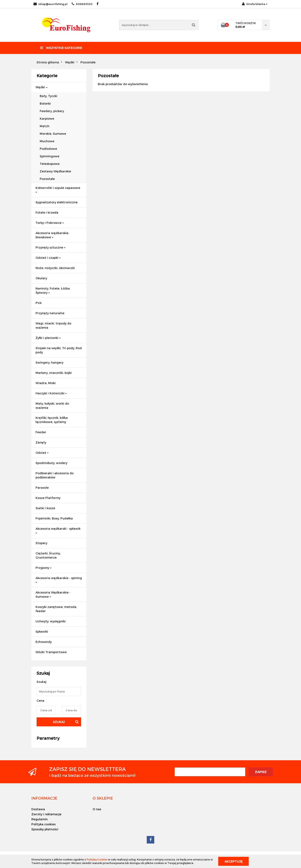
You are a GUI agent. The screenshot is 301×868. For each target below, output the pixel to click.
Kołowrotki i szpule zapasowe (58, 189)
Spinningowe (50, 156)
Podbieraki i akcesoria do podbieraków (55, 475)
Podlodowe (48, 149)
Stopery (41, 543)
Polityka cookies (43, 824)
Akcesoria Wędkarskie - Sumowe (53, 594)
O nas (97, 809)
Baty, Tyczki (48, 96)
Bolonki (45, 103)
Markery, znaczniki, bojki (54, 373)
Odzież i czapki (48, 258)
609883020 (82, 4)
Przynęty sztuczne (51, 247)
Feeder (41, 432)
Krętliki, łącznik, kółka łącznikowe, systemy (52, 420)
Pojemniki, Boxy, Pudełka (54, 518)
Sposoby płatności (45, 829)
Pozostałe (47, 179)
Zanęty (41, 442)
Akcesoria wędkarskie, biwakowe (52, 235)
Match (45, 126)
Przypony (44, 568)
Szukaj (59, 722)
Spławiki (42, 631)
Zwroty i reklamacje (46, 814)
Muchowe (47, 141)
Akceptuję (233, 861)
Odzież (42, 453)
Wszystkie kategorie (61, 48)
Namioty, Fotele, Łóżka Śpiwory (53, 290)
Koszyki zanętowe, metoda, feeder (56, 609)
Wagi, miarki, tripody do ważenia (53, 325)
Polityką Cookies (97, 859)
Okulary (41, 278)
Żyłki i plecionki (48, 338)
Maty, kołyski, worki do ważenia (52, 406)
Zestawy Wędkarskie (55, 171)
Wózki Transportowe (51, 652)
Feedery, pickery (52, 111)
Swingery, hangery (49, 362)
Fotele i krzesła (47, 212)
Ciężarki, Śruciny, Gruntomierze (48, 555)
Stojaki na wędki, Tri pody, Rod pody (59, 350)
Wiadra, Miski (46, 383)
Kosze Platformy (48, 498)
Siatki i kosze (45, 508)
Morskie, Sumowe (53, 134)
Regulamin (40, 819)
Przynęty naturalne (50, 313)
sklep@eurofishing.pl (50, 4)
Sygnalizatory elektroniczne (57, 202)
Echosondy (44, 642)
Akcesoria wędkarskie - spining (59, 580)
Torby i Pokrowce (50, 223)
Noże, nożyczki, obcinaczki (55, 268)
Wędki (41, 87)
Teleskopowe (50, 164)
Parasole (42, 488)
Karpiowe (47, 119)
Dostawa (38, 809)
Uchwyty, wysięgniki (51, 621)
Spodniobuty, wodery (51, 463)
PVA (39, 303)
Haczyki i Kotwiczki (51, 393)
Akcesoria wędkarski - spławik (58, 530)
